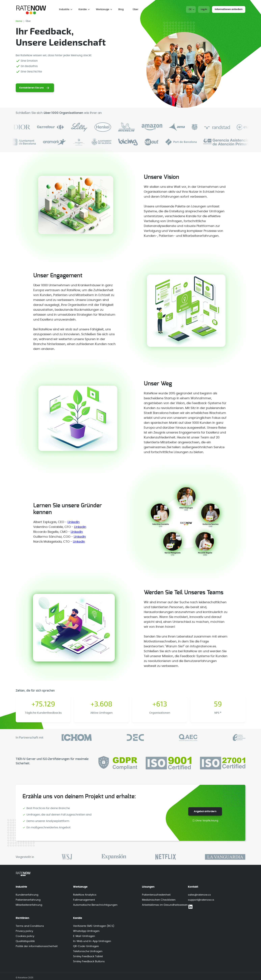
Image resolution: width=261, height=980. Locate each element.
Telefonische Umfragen (88, 951)
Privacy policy (24, 931)
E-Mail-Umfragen (84, 936)
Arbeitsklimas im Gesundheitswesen (165, 905)
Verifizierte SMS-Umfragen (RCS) (94, 926)
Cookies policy (25, 936)
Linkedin (74, 522)
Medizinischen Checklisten (159, 900)
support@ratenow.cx (201, 900)
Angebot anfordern (205, 811)
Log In (204, 9)
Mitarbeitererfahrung (29, 905)
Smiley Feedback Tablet (88, 956)
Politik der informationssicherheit (37, 946)
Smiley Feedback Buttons (89, 962)
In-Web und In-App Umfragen (92, 941)
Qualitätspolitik (25, 941)
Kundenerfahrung (27, 895)
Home (20, 21)
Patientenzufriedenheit (156, 895)
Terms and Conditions (30, 926)
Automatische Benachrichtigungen (95, 905)
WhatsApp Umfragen (86, 931)
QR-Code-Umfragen (86, 946)
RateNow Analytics (85, 895)
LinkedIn (77, 532)
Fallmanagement (84, 900)
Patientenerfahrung (28, 900)
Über (135, 9)
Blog (121, 9)
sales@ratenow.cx (199, 895)
